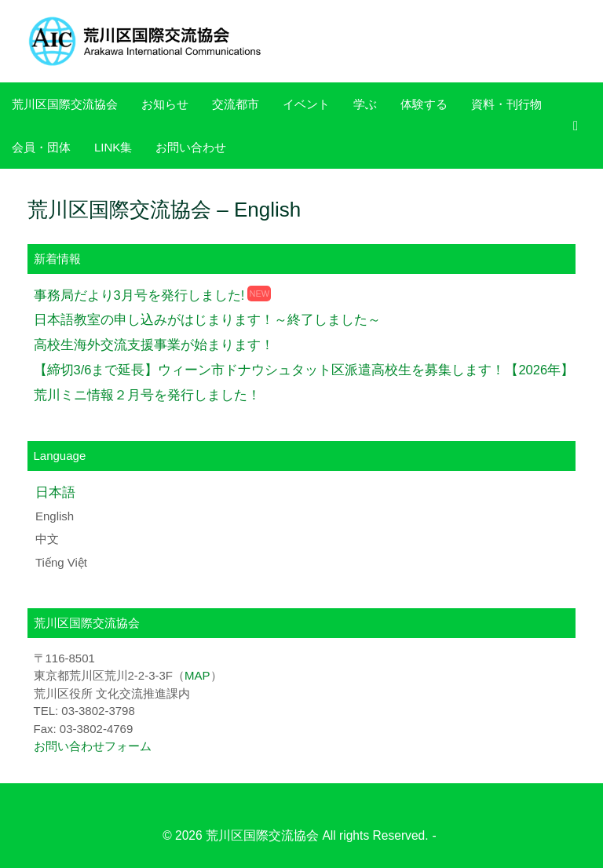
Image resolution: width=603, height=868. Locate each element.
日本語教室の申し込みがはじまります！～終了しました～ (207, 319)
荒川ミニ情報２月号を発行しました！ (147, 395)
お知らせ (165, 104)
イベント (306, 104)
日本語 (55, 492)
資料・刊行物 (506, 104)
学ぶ (365, 104)
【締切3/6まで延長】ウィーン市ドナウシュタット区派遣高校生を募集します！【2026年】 (304, 370)
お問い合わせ (191, 147)
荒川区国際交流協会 (65, 104)
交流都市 (236, 104)
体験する (424, 104)
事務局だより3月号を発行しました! (139, 295)
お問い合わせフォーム (93, 746)
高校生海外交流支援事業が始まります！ (154, 345)
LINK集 (113, 147)
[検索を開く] (580, 126)
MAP (197, 675)
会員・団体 (41, 147)
